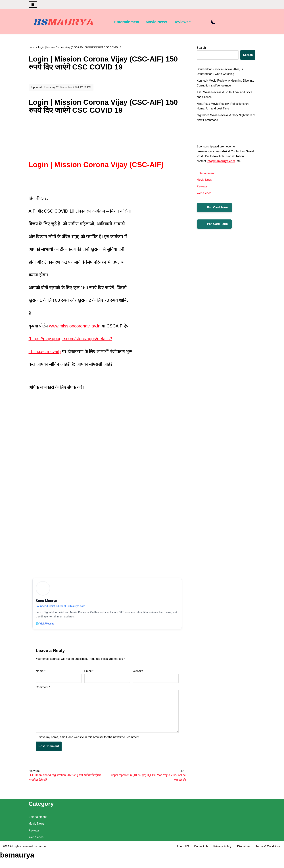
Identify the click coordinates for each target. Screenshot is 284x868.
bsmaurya (40, 863)
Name (41, 674)
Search (201, 48)
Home (32, 47)
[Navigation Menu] (33, 5)
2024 (6, 863)
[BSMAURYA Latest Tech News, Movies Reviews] (64, 23)
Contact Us (201, 863)
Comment (43, 690)
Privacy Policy (222, 863)
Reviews (202, 188)
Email (89, 674)
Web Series (204, 194)
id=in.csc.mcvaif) (45, 352)
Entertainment (127, 22)
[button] (191, 22)
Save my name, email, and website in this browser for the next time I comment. (89, 741)
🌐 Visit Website (45, 626)
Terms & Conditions (268, 863)
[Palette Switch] (214, 22)
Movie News (157, 22)
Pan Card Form (215, 209)
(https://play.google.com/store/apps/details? (70, 339)
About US (182, 863)
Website (138, 674)
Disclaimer (244, 863)
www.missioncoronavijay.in (74, 327)
